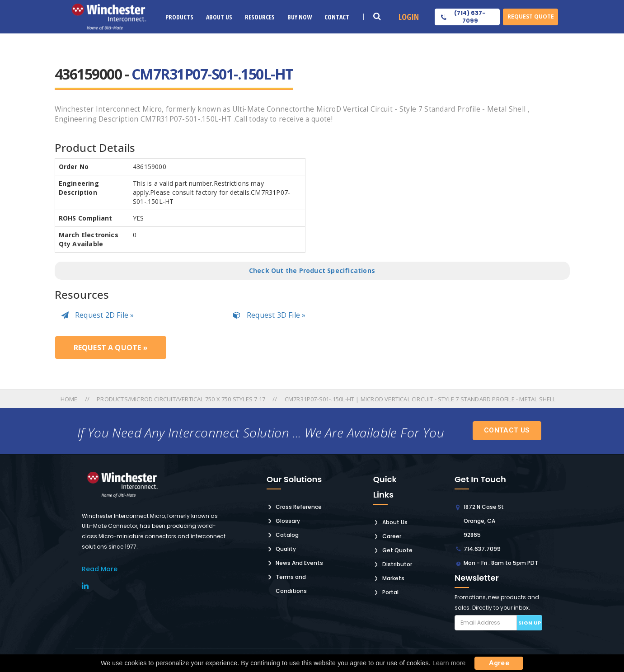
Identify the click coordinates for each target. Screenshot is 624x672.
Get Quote (397, 550)
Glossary (288, 521)
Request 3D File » (270, 315)
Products (179, 17)
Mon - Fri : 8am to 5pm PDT (501, 563)
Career (392, 536)
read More (100, 569)
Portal (390, 592)
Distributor (397, 564)
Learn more (449, 663)
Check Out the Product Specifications (312, 270)
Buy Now (300, 17)
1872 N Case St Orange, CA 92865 (484, 521)
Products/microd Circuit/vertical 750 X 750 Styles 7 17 (181, 399)
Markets (393, 578)
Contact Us (507, 430)
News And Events (299, 563)
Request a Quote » (111, 348)
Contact (337, 17)
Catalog (287, 535)
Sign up (530, 623)
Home (70, 399)
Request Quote (531, 16)
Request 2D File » (98, 315)
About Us (219, 17)
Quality (286, 549)
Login (409, 17)
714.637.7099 (482, 549)
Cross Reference (299, 507)
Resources (260, 17)
